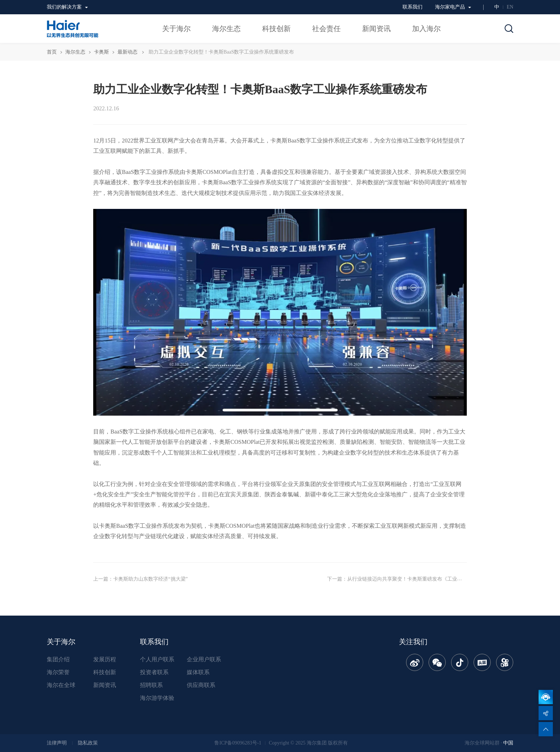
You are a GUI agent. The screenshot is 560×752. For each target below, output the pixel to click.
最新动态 (127, 52)
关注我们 (413, 642)
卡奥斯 (101, 52)
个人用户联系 (157, 659)
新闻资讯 (105, 685)
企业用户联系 (204, 659)
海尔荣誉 (58, 672)
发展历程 (105, 659)
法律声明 (57, 743)
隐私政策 (88, 743)
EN (510, 7)
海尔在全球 (61, 685)
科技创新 (105, 672)
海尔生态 (75, 52)
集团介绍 (58, 659)
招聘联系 (151, 685)
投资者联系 (154, 672)
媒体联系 (198, 672)
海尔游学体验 (157, 698)
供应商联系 (201, 685)
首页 (52, 52)
